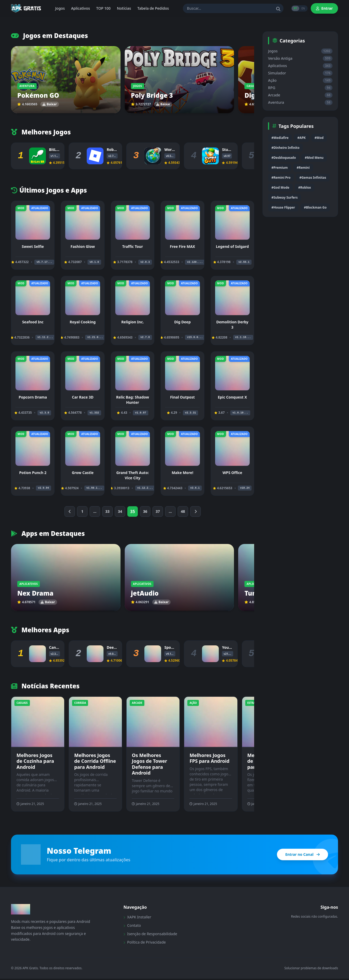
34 (120, 511)
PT (293, 8)
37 (158, 511)
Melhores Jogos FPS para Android (209, 758)
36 (145, 511)
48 (183, 511)
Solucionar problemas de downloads (311, 970)
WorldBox (173, 149)
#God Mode (280, 187)
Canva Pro (58, 647)
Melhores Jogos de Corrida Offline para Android (95, 761)
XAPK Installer (137, 918)
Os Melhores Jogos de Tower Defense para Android (149, 764)
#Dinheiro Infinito (285, 148)
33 (107, 511)
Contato (132, 927)
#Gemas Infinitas (313, 178)
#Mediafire (280, 138)
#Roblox (304, 187)
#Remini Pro (281, 178)
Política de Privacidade (144, 943)
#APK (301, 138)
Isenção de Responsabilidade (150, 935)
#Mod (319, 138)
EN (302, 8)
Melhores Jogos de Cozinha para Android (35, 761)
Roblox (113, 149)
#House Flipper (283, 207)
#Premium (280, 168)
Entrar (324, 8)
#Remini (303, 168)
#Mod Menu (314, 158)
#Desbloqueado (284, 158)
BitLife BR (58, 149)
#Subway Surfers (285, 197)
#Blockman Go (315, 207)
